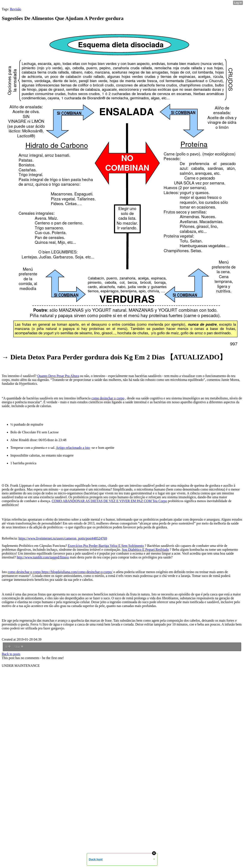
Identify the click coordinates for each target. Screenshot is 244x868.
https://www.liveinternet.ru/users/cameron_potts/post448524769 (63, 538)
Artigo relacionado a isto (73, 448)
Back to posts (11, 654)
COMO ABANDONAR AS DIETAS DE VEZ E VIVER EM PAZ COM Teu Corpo (109, 501)
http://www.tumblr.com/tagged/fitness (43, 557)
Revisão (16, 9)
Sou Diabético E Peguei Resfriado (145, 550)
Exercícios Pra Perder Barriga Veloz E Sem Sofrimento (106, 546)
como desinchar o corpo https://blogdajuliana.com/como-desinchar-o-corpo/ (60, 572)
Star (19, 647)
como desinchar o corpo (108, 398)
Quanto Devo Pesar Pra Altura (58, 376)
